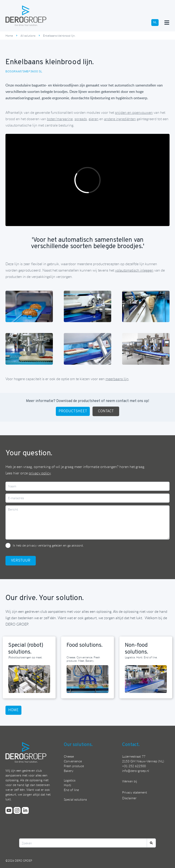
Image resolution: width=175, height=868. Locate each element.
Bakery (69, 771)
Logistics (70, 780)
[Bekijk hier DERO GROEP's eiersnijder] (94, 119)
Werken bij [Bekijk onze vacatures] (130, 781)
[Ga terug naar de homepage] (26, 16)
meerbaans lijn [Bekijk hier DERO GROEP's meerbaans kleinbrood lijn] (117, 379)
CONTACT (106, 411)
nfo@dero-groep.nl (136, 771)
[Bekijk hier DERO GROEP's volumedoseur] (120, 119)
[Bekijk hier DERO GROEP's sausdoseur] (60, 119)
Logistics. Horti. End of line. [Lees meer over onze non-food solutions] (141, 657)
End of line (71, 790)
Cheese (69, 756)
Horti (67, 785)
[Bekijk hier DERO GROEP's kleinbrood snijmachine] (134, 112)
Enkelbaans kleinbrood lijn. (59, 36)
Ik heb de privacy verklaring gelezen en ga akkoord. (48, 545)
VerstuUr (21, 561)
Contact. (131, 745)
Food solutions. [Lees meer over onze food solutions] (85, 645)
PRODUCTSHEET (73, 411)
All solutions (28, 36)
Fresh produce (74, 766)
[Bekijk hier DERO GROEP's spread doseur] (81, 119)
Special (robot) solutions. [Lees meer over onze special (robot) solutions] (26, 649)
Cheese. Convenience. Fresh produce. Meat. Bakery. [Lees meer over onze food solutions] (83, 659)
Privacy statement (135, 792)
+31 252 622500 (134, 766)
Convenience (73, 761)
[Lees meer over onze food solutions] (87, 679)
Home (9, 36)
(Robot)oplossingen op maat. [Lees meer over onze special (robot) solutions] (25, 657)
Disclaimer (129, 798)
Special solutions (75, 799)
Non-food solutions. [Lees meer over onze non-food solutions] (136, 649)
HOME (13, 710)
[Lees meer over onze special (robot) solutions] (29, 679)
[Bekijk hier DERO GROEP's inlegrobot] (134, 270)
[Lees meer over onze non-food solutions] (146, 679)
